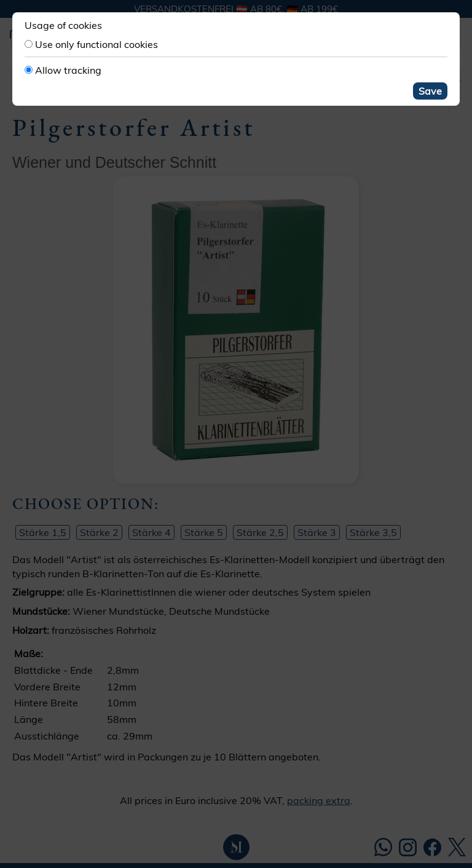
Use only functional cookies (96, 44)
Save (430, 91)
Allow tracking (68, 70)
